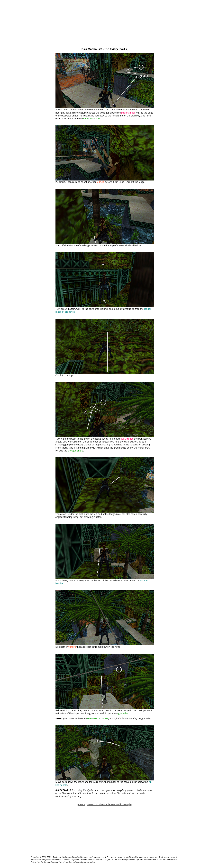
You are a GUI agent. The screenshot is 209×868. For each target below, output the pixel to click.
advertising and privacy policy (81, 862)
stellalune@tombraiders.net (75, 857)
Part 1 (82, 804)
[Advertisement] (105, 23)
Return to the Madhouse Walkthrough (109, 804)
